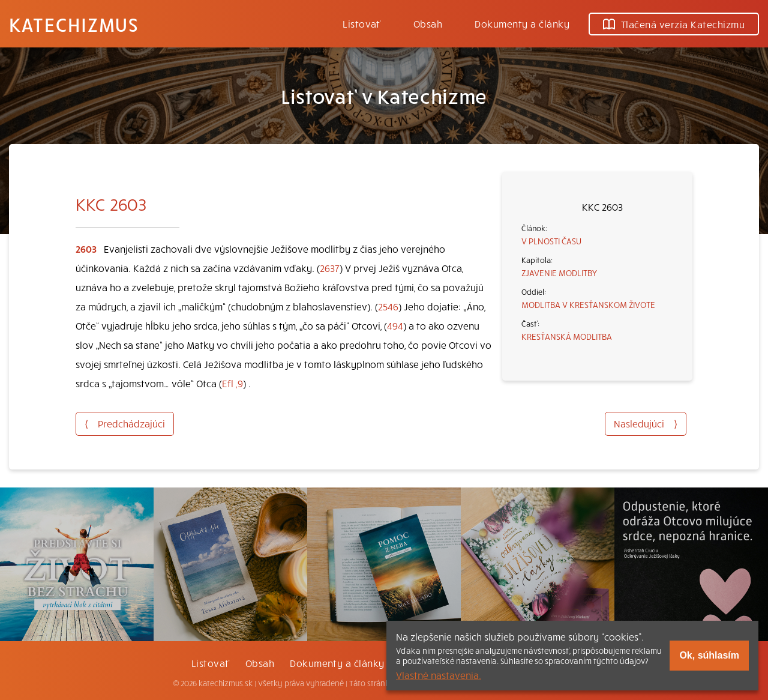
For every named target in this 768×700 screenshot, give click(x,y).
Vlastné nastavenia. (439, 675)
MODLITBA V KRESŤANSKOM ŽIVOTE (588, 304)
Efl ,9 (232, 383)
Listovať (362, 23)
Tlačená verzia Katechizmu (674, 24)
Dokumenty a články (522, 23)
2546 (388, 306)
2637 (330, 268)
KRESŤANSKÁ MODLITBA (567, 336)
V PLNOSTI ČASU (551, 241)
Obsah (428, 23)
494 (395, 325)
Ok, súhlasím (709, 655)
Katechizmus (74, 24)
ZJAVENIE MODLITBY (559, 273)
